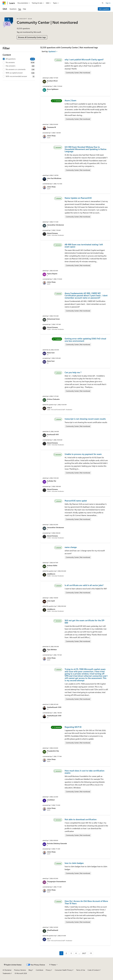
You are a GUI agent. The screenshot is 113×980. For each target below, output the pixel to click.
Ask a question (104, 9)
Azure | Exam (70, 100)
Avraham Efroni (52, 81)
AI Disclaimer (7, 970)
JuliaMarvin (51, 574)
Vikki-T (49, 408)
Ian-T (49, 939)
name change (71, 547)
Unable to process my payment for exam (83, 454)
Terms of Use (81, 970)
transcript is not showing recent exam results (85, 419)
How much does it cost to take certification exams (84, 772)
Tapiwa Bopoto (52, 274)
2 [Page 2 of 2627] (66, 953)
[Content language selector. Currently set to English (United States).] (13, 965)
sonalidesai (51, 800)
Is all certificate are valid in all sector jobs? (84, 585)
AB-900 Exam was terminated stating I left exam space (84, 246)
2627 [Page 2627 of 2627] (84, 953)
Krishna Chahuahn (53, 399)
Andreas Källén (52, 565)
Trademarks (7, 973)
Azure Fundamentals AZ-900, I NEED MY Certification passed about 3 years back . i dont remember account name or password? (86, 295)
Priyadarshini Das (53, 751)
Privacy (48, 970)
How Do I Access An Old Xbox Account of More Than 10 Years (86, 902)
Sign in (108, 3)
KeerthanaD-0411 (53, 434)
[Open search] (103, 3)
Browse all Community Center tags (32, 37)
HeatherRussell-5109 (54, 707)
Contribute (40, 970)
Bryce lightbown (53, 89)
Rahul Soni (51, 353)
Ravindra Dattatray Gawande (57, 843)
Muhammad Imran (53, 319)
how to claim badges (74, 863)
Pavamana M (51, 127)
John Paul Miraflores (54, 178)
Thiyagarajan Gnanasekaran (56, 881)
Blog (30, 970)
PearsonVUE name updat (76, 501)
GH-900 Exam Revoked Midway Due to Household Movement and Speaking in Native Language (86, 149)
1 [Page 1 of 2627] (61, 953)
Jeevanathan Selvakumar (55, 225)
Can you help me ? (73, 372)
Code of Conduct (93, 970)
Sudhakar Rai (52, 481)
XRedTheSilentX (53, 930)
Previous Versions (20, 970)
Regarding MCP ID (73, 727)
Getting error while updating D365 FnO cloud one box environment (85, 340)
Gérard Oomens (52, 233)
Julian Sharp (51, 136)
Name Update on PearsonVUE (78, 198)
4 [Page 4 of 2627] (76, 953)
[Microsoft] (4, 3)
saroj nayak (51, 601)
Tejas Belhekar (52, 649)
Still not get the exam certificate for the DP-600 (85, 621)
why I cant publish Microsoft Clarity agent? (84, 59)
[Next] (91, 953)
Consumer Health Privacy (63, 970)
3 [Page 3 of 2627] (71, 953)
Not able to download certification (81, 819)
